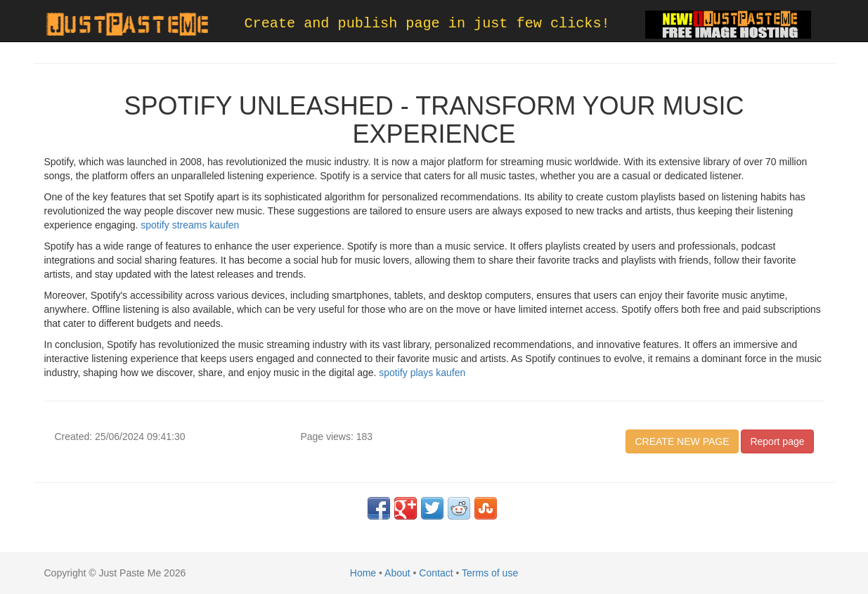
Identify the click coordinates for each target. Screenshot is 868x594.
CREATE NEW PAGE (682, 441)
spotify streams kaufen (190, 225)
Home (363, 573)
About (397, 573)
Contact (436, 573)
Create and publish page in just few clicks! (427, 24)
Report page (777, 441)
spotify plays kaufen (422, 373)
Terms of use (490, 573)
